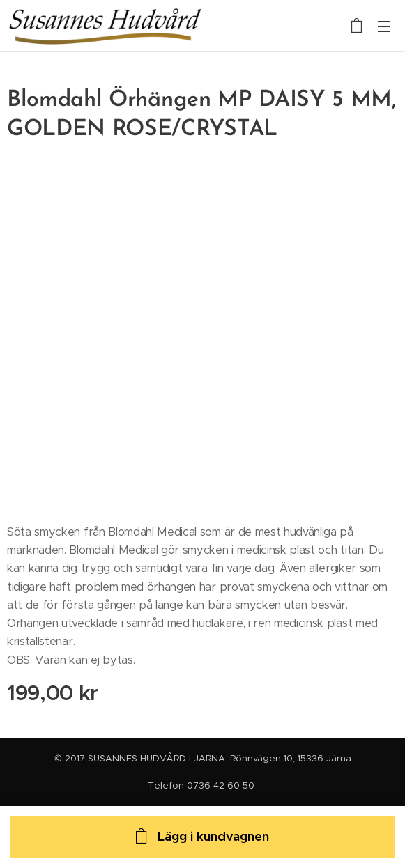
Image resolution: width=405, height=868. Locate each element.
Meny (384, 26)
